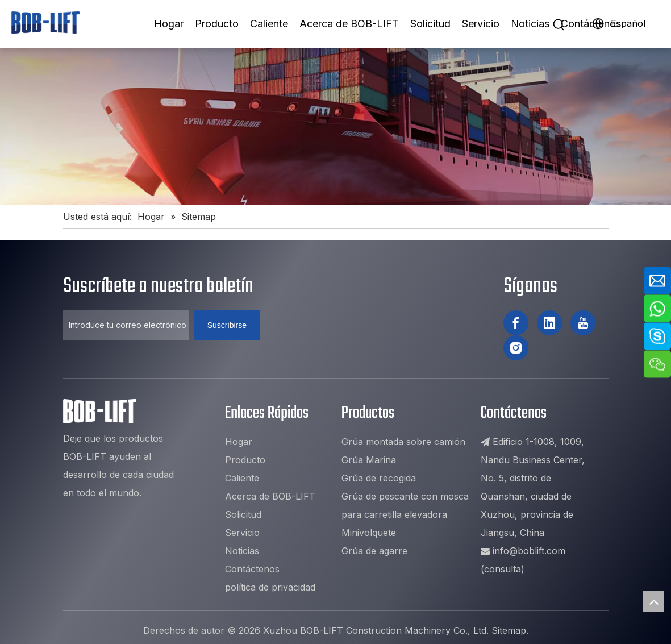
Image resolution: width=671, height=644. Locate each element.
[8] (335, 126)
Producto (217, 24)
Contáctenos (591, 24)
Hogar (169, 24)
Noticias (530, 24)
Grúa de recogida (379, 478)
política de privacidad (270, 587)
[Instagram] (516, 348)
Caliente (269, 24)
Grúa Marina (369, 460)
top (653, 601)
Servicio (481, 24)
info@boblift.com (529, 551)
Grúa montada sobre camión (403, 442)
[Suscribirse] (227, 325)
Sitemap (509, 630)
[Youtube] (583, 323)
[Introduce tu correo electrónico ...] (126, 325)
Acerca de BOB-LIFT (349, 24)
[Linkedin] (549, 323)
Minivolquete (369, 533)
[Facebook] (516, 323)
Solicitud (430, 24)
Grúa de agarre (374, 551)
